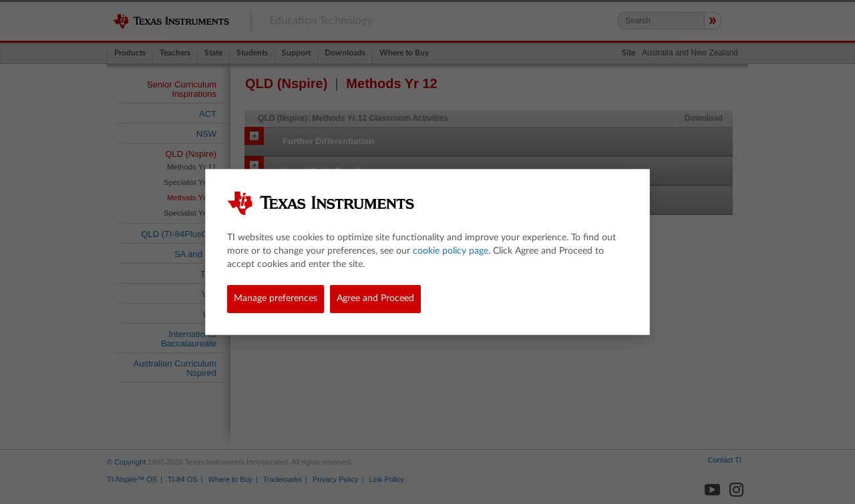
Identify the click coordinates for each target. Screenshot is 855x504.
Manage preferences (276, 298)
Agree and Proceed (375, 298)
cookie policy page (451, 251)
